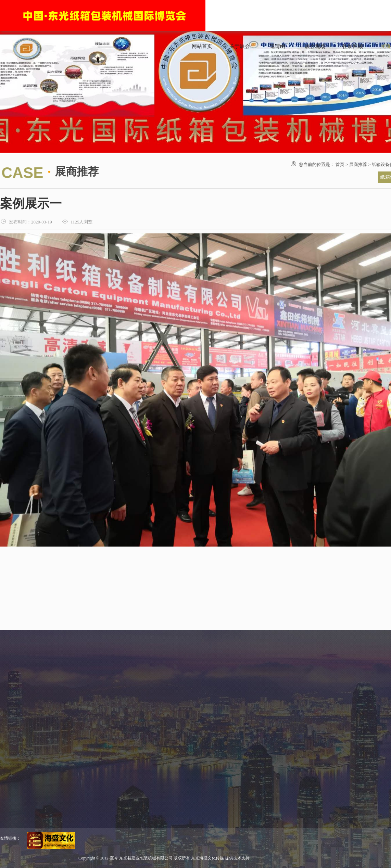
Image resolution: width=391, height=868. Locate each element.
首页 (339, 164)
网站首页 (202, 46)
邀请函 (278, 46)
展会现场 (315, 46)
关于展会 (240, 46)
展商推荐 (357, 164)
